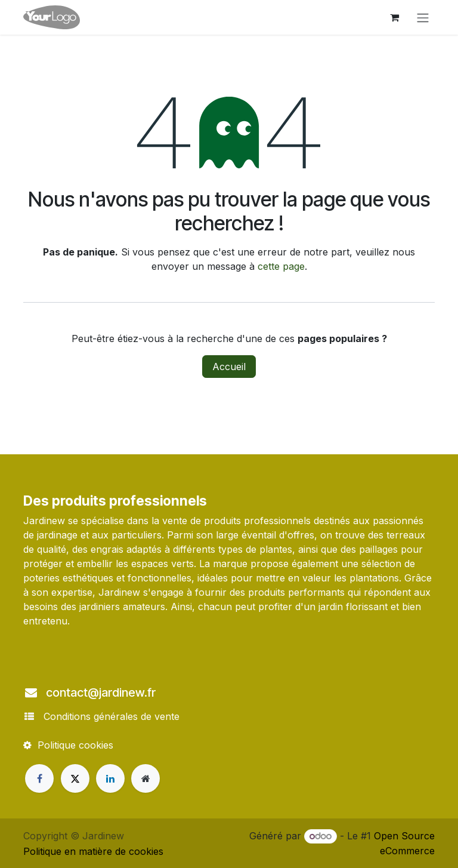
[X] (75, 778)
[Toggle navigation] (423, 17)
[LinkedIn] (110, 778)
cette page (281, 266)
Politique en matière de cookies (93, 851)
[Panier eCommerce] (394, 17)
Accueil (229, 367)
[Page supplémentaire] (146, 778)
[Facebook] (39, 778)
